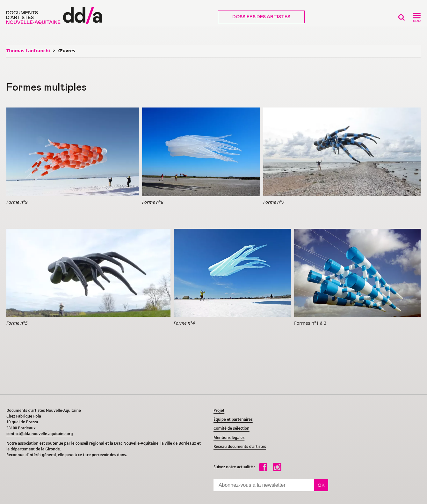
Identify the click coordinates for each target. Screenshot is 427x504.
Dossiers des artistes (261, 17)
